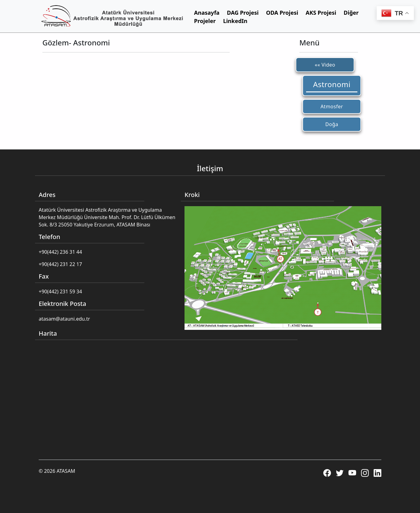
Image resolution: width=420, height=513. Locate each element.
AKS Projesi (321, 13)
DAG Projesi (243, 13)
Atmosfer (332, 106)
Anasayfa (207, 13)
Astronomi (332, 84)
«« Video (325, 65)
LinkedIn (235, 21)
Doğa (332, 124)
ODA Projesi (282, 13)
